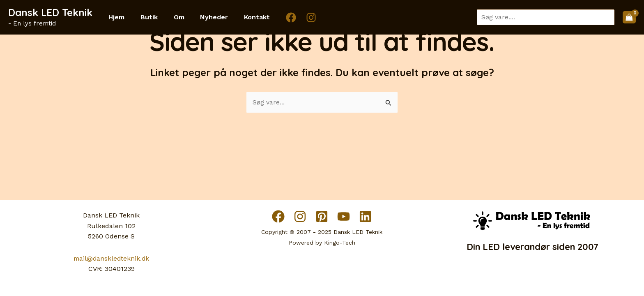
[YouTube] (344, 216)
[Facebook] (277, 17)
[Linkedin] (365, 216)
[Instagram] (298, 17)
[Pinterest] (322, 216)
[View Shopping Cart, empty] (629, 17)
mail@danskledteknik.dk (112, 258)
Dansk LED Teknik (50, 12)
